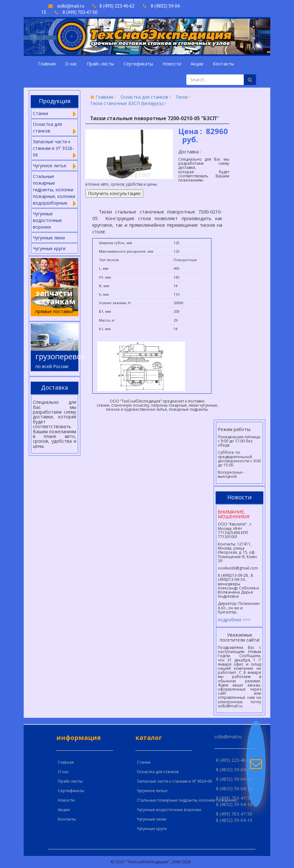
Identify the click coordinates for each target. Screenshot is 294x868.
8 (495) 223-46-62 (114, 6)
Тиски (182, 97)
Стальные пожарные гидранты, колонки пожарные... (188, 800)
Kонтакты (223, 64)
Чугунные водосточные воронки (47, 220)
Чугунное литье (152, 791)
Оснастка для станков (144, 97)
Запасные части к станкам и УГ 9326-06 (174, 781)
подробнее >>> (234, 620)
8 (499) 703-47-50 (76, 12)
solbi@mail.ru (66, 6)
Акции (197, 64)
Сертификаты (138, 64)
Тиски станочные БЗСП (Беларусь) (127, 103)
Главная (47, 64)
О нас (71, 64)
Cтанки (144, 762)
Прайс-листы (100, 64)
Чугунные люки (49, 238)
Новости (172, 64)
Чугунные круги (49, 248)
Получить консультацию (114, 193)
